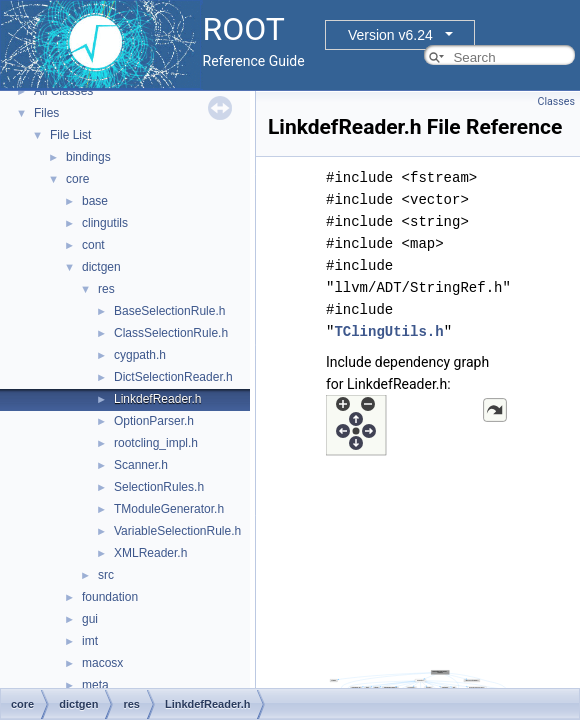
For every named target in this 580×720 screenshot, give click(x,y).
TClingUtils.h (388, 331)
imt (90, 641)
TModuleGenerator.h (169, 509)
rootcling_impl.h (156, 443)
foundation (110, 597)
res (106, 289)
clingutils (105, 223)
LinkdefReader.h (157, 399)
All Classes (63, 91)
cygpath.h (140, 355)
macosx (102, 663)
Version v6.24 (390, 35)
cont (93, 245)
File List (70, 135)
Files (46, 113)
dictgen (101, 267)
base (95, 201)
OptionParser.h (154, 421)
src (106, 575)
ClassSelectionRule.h (171, 333)
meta (95, 685)
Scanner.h (141, 465)
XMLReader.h (150, 553)
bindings (88, 157)
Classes (556, 101)
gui (90, 619)
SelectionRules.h (159, 487)
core (77, 179)
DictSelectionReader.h (173, 377)
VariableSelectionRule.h (177, 531)
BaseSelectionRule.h (169, 311)
